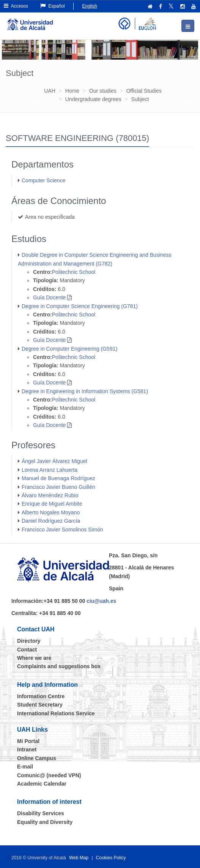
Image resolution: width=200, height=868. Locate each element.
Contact (27, 650)
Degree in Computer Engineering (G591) (69, 349)
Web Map (79, 858)
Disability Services (41, 813)
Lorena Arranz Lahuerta (50, 470)
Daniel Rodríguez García (51, 521)
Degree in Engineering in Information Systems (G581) (85, 391)
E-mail (25, 767)
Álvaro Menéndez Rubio (50, 495)
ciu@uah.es (101, 601)
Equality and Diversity (45, 822)
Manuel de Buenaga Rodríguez (58, 478)
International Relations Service (56, 713)
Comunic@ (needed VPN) (49, 775)
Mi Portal (28, 741)
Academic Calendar (42, 784)
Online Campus (37, 758)
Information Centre (41, 696)
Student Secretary (40, 705)
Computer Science (43, 180)
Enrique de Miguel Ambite (52, 504)
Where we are (34, 658)
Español (53, 6)
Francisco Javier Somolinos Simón (62, 530)
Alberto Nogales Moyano (51, 512)
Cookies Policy (111, 858)
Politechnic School (74, 272)
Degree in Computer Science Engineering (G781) (80, 306)
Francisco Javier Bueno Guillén (58, 487)
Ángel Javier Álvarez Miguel (54, 461)
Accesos (16, 6)
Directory (29, 641)
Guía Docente (49, 297)
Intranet (27, 749)
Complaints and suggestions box (59, 666)
